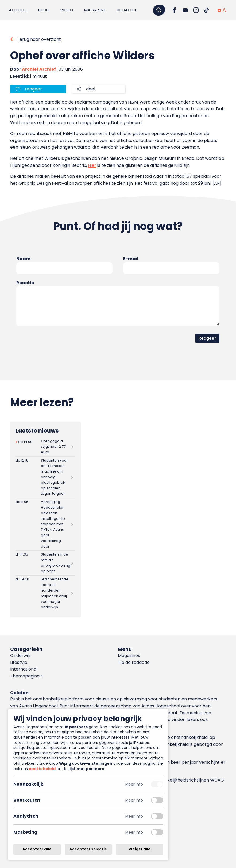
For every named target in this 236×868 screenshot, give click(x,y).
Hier (92, 165)
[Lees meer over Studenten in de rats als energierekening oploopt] (45, 563)
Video (67, 10)
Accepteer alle (37, 849)
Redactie (127, 10)
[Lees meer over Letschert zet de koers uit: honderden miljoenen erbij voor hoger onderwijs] (45, 593)
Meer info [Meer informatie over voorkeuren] (134, 800)
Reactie (25, 283)
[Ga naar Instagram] (196, 10)
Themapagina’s (26, 676)
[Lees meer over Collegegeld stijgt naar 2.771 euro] (45, 447)
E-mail (131, 259)
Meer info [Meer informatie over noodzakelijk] (134, 784)
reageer (33, 89)
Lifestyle (19, 662)
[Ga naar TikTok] (207, 10)
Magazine (95, 10)
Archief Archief (39, 69)
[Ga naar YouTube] (185, 10)
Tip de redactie (134, 662)
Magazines (129, 655)
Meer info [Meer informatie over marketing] (134, 832)
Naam (23, 259)
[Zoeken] (159, 10)
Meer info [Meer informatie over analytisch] (134, 816)
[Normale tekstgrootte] (219, 10)
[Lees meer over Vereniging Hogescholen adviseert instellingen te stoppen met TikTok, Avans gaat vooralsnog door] (45, 524)
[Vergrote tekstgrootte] (224, 10)
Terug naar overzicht (39, 39)
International (24, 669)
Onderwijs (20, 655)
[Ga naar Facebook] (175, 10)
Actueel (18, 10)
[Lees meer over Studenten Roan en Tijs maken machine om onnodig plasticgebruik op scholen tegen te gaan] (45, 477)
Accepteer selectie (88, 849)
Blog (44, 10)
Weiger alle (140, 849)
